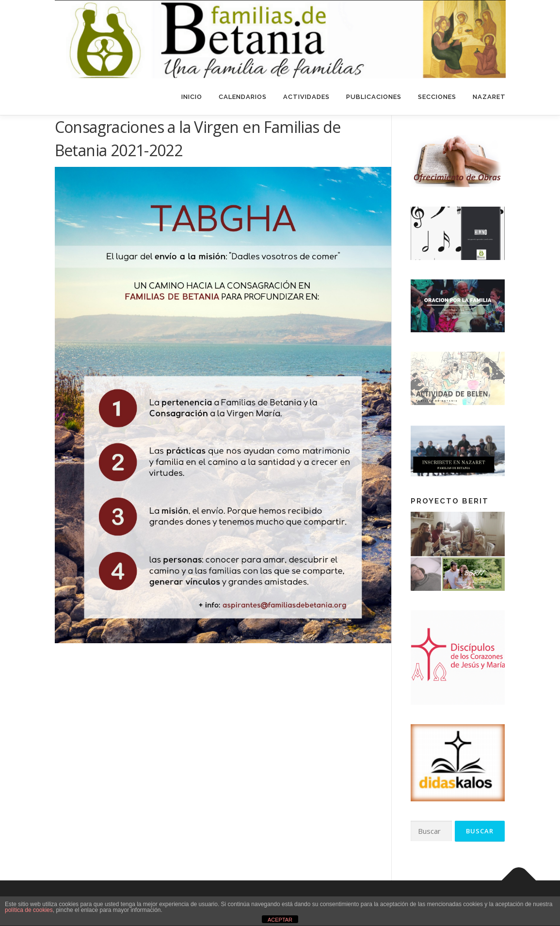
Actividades (306, 97)
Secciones (437, 97)
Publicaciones (374, 97)
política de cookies (29, 910)
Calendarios (243, 97)
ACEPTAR (280, 920)
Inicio (192, 97)
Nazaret (489, 97)
